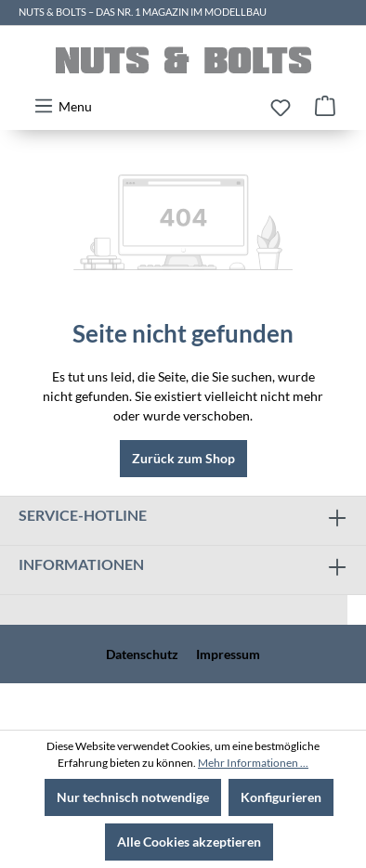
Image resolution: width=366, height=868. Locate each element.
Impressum (228, 654)
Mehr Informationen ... (253, 763)
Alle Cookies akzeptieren (189, 842)
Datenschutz (142, 654)
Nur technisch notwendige (133, 797)
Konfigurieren (281, 797)
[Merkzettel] (281, 108)
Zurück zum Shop (183, 458)
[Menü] (63, 106)
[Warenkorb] (325, 106)
